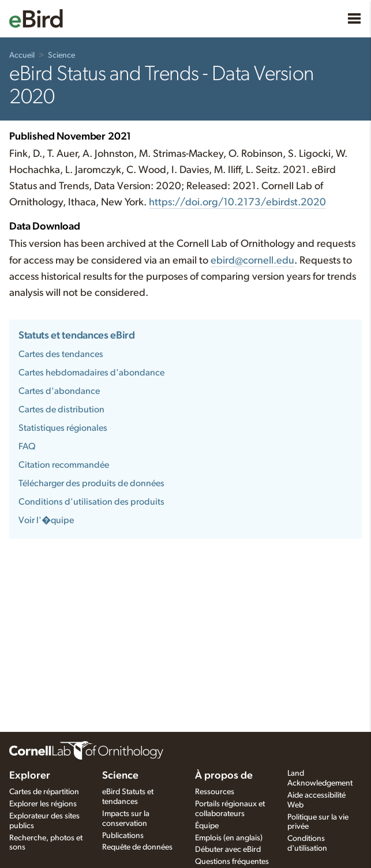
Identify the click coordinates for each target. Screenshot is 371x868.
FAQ (27, 446)
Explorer (30, 776)
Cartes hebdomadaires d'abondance (91, 373)
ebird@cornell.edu (252, 261)
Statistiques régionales (63, 428)
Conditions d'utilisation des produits (91, 502)
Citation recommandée (64, 465)
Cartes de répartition (44, 792)
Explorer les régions (43, 804)
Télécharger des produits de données (91, 483)
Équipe (207, 826)
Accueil (22, 55)
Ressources (215, 792)
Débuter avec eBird (228, 850)
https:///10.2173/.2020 (237, 202)
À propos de (224, 776)
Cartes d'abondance (59, 391)
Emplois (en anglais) (229, 838)
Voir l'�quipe (46, 520)
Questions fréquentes (232, 862)
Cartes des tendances (61, 354)
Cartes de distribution (61, 409)
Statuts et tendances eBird (77, 336)
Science (61, 55)
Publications (123, 836)
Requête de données (137, 847)
